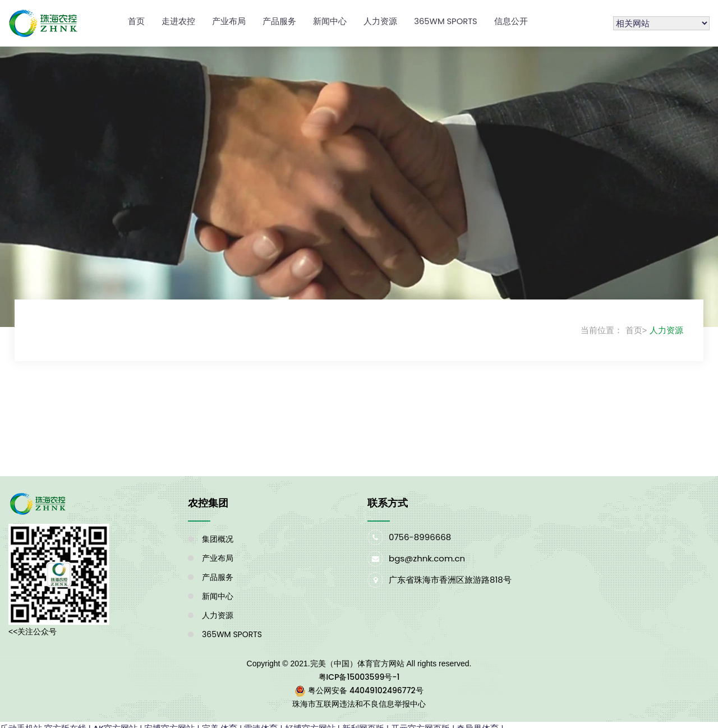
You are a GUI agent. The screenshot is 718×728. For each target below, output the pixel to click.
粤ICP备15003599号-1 (359, 670)
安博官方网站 (170, 721)
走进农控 (178, 18)
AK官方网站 (116, 721)
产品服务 (279, 18)
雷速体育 (261, 721)
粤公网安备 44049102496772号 (365, 683)
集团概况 (218, 532)
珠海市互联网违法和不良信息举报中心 (359, 697)
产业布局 (229, 18)
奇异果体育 (478, 721)
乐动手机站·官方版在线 (43, 721)
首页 (136, 18)
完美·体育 (220, 721)
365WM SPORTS (446, 18)
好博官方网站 (310, 721)
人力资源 (380, 18)
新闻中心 (330, 18)
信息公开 (512, 18)
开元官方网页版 (421, 721)
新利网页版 (364, 721)
